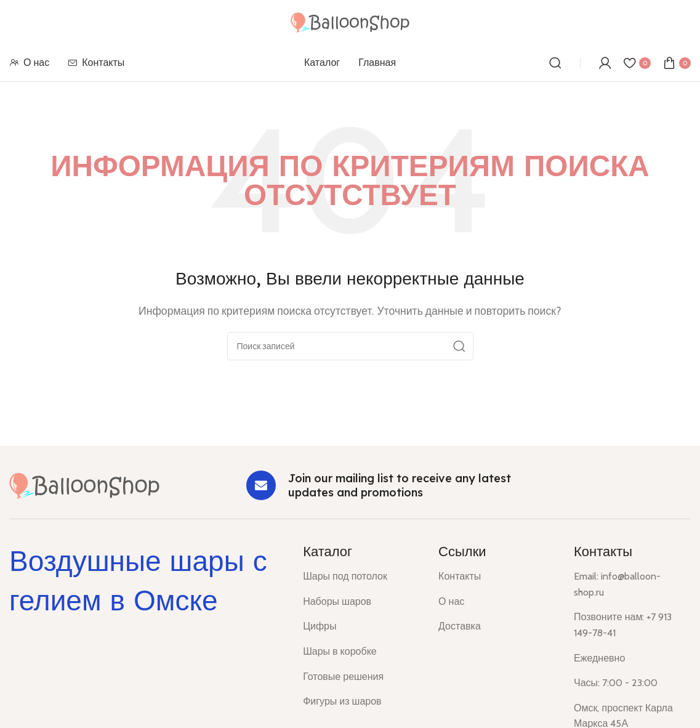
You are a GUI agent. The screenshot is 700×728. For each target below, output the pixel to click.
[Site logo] (350, 21)
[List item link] (361, 576)
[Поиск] (555, 63)
